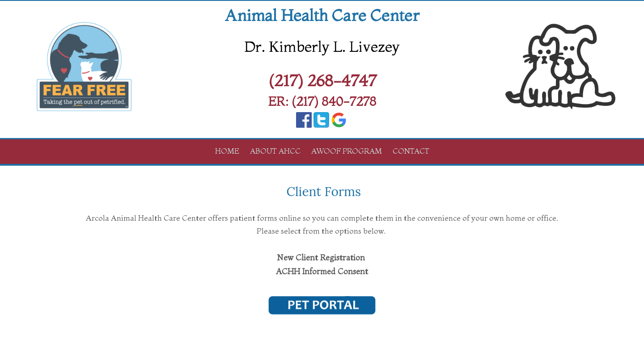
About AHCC (275, 151)
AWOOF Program (347, 151)
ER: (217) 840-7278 (322, 101)
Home (227, 151)
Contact (411, 151)
